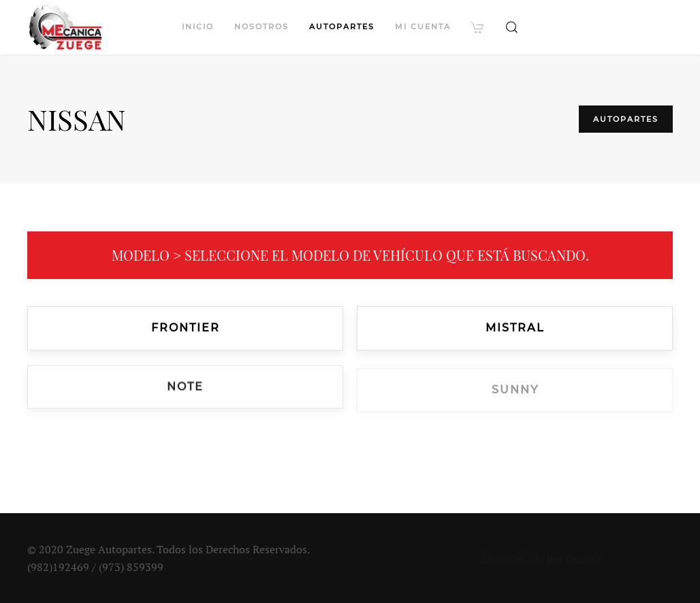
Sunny (515, 392)
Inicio (198, 27)
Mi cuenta (423, 27)
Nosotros (261, 27)
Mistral (515, 328)
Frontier (186, 328)
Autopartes (342, 27)
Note (185, 388)
